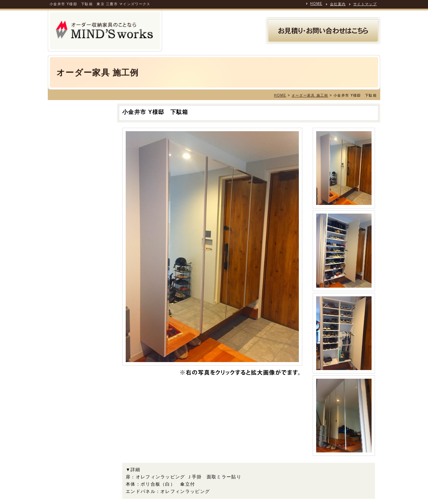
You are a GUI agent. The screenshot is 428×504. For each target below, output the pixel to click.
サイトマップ (365, 4)
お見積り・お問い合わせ (323, 31)
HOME (316, 4)
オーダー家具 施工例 (310, 95)
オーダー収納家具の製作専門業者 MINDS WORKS (105, 31)
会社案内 (338, 4)
